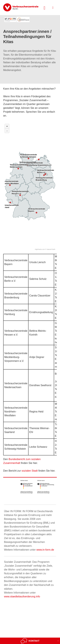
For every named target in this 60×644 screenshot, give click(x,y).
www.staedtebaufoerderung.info (22, 596)
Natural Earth (51, 249)
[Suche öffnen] (44, 8)
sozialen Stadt (30, 471)
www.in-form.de (45, 550)
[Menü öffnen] (53, 8)
